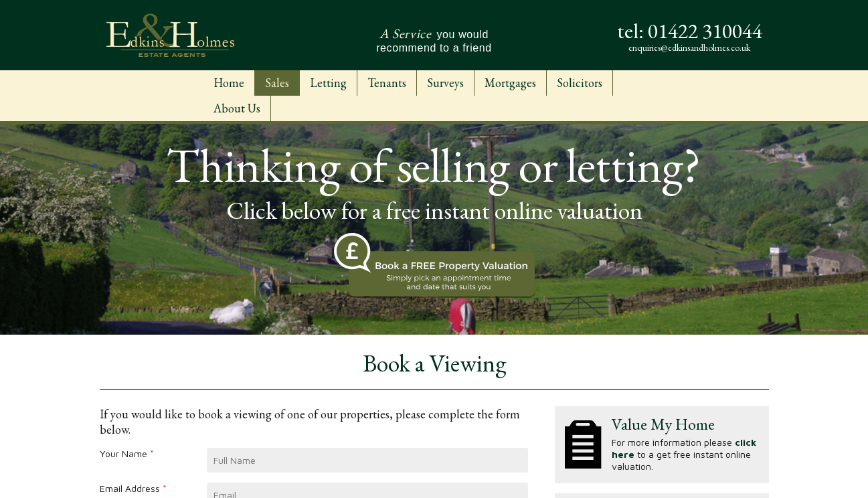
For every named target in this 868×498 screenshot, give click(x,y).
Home (229, 83)
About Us (237, 108)
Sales (277, 83)
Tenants (387, 83)
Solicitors (580, 83)
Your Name (127, 453)
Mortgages (510, 83)
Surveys (445, 83)
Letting (328, 83)
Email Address (133, 488)
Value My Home (663, 424)
